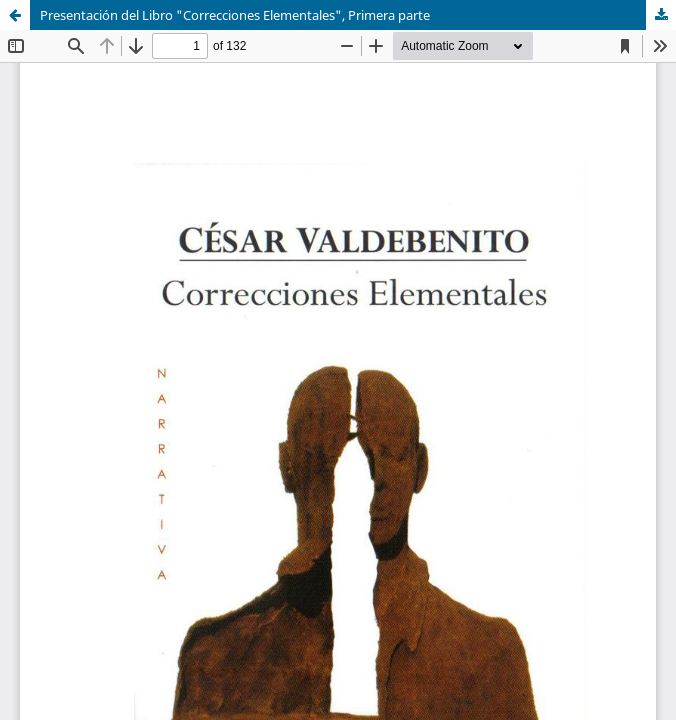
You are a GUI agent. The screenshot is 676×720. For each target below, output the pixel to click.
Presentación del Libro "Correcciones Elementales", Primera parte (235, 15)
